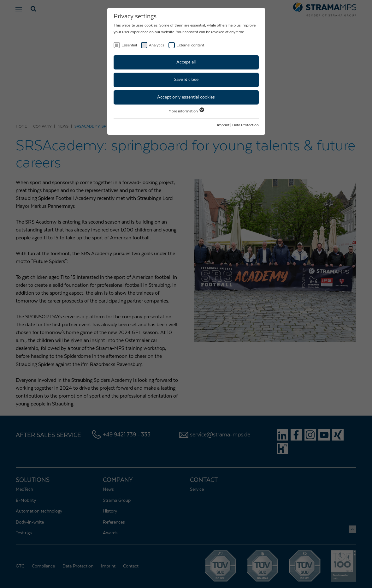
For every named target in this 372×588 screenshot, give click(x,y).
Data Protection (245, 125)
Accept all (186, 62)
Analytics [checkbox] (157, 45)
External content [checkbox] (190, 45)
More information (186, 111)
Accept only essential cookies (186, 97)
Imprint (223, 125)
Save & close (186, 80)
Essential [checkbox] (129, 45)
